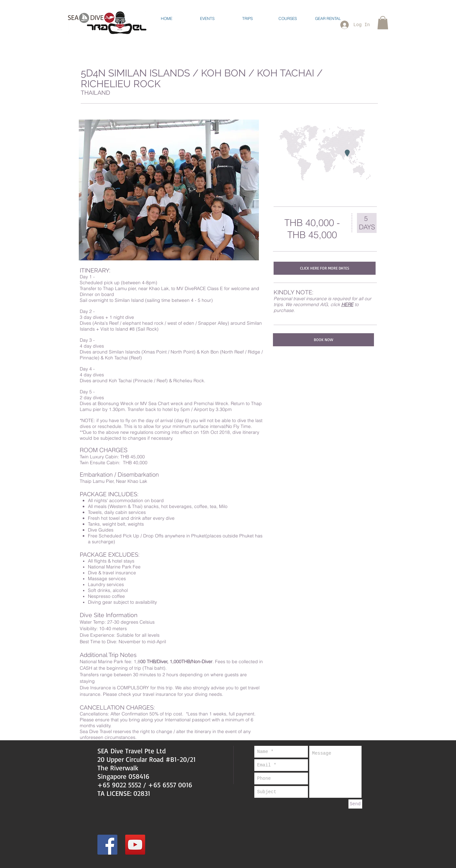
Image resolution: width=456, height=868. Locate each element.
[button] (207, 18)
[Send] (355, 804)
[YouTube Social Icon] (135, 845)
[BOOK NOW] (323, 340)
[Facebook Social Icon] (107, 845)
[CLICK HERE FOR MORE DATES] (325, 268)
